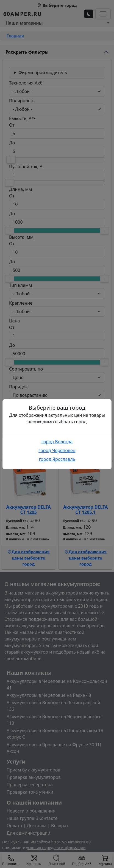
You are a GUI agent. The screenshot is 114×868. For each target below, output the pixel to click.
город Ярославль (57, 459)
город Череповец (57, 450)
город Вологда (57, 442)
